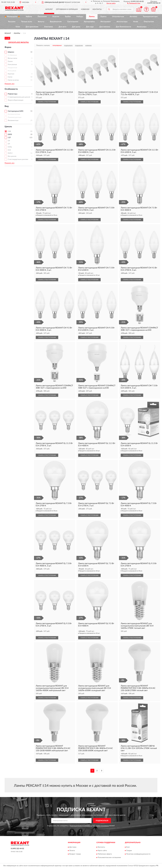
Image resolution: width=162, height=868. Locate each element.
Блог (128, 847)
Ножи (136, 22)
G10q (10, 147)
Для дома (76, 27)
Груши (10, 61)
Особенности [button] (11, 89)
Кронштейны (89, 22)
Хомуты (41, 22)
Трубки (68, 17)
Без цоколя (12, 156)
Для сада (90, 27)
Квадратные (12, 68)
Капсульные (12, 65)
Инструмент (106, 22)
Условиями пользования (101, 826)
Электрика (48, 27)
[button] (134, 3)
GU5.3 (10, 153)
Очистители (149, 22)
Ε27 (9, 138)
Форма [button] (8, 47)
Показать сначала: (43, 45)
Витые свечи (12, 58)
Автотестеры (122, 22)
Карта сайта (102, 851)
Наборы (80, 17)
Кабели (29, 17)
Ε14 (9, 131)
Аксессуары (142, 27)
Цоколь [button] (8, 127)
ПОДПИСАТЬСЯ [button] (102, 821)
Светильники (73, 22)
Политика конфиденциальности (138, 854)
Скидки (129, 851)
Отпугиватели (118, 17)
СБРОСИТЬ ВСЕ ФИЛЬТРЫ (18, 42)
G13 (9, 150)
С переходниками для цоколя (19, 97)
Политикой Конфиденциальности (81, 826)
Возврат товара (75, 854)
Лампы (92, 17)
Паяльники (42, 17)
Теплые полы (27, 22)
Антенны (133, 17)
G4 (9, 141)
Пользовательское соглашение (109, 857)
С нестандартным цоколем (18, 159)
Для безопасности (123, 27)
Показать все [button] (9, 84)
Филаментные (13, 121)
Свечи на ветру (13, 80)
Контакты (97, 9)
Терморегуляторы (150, 17)
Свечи (10, 77)
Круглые (11, 74)
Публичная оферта (105, 854)
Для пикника (105, 27)
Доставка (73, 847)
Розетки (56, 17)
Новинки (85, 9)
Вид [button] (7, 106)
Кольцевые (12, 71)
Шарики (11, 52)
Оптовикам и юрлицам (67, 9)
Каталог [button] (49, 9)
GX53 (10, 134)
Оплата (72, 851)
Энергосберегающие (16, 100)
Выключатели (56, 22)
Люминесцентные (15, 117)
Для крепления (32, 27)
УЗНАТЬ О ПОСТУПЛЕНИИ (47, 102)
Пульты (103, 17)
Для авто (62, 27)
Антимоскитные (14, 114)
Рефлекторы (13, 94)
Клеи (18, 27)
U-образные (12, 55)
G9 (9, 144)
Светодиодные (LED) (16, 111)
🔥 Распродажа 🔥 (12, 17)
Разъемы (12, 22)
